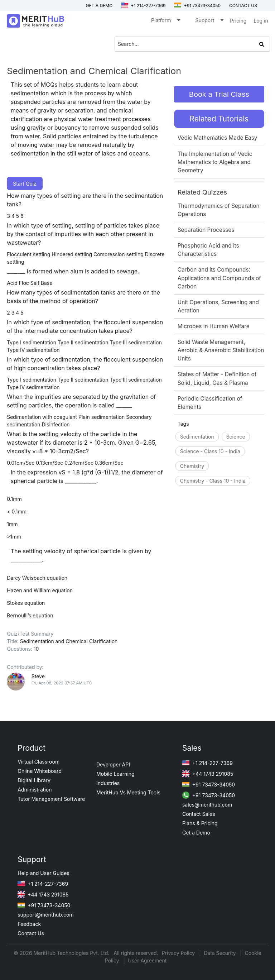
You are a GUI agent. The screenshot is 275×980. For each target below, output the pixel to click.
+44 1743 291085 (208, 774)
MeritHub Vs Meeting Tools (128, 792)
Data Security (220, 953)
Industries (108, 783)
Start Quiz (25, 184)
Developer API (113, 764)
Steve (38, 676)
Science (236, 437)
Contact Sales (199, 814)
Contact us (243, 6)
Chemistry (192, 466)
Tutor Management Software (51, 799)
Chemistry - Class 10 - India (213, 481)
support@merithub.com (45, 915)
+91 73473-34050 (197, 6)
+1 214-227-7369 (143, 6)
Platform (165, 22)
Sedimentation (197, 437)
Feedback (29, 924)
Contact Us (31, 933)
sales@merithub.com (207, 805)
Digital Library (34, 780)
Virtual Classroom (38, 762)
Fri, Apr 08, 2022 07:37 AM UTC (62, 683)
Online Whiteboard (40, 771)
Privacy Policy (179, 953)
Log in (261, 21)
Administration (35, 790)
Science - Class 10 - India (210, 451)
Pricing (238, 21)
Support (209, 22)
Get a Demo (99, 6)
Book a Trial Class (219, 94)
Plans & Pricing (200, 823)
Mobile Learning (115, 774)
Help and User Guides (44, 873)
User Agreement (147, 960)
